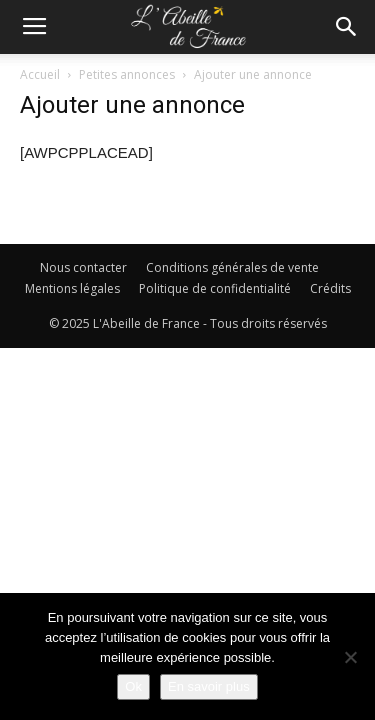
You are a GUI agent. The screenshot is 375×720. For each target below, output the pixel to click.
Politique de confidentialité (215, 288)
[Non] (350, 657)
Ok (133, 686)
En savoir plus (209, 686)
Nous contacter (83, 267)
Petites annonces (127, 74)
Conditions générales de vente (232, 267)
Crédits (330, 288)
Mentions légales (72, 288)
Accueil (40, 74)
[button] (347, 27)
